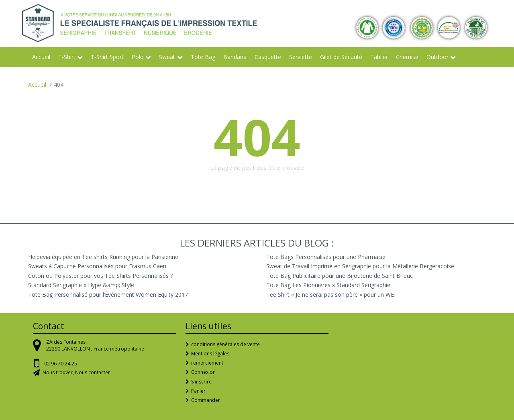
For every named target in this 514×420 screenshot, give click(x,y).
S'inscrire (201, 382)
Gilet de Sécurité (341, 57)
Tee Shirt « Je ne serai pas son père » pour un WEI (331, 295)
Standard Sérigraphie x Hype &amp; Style (81, 285)
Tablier (379, 57)
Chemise (407, 57)
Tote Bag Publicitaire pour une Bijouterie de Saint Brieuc (340, 276)
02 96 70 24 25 (61, 364)
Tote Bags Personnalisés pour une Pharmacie (326, 257)
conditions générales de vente (225, 344)
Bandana (235, 57)
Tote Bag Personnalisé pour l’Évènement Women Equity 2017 (108, 295)
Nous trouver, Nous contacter (76, 372)
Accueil (41, 57)
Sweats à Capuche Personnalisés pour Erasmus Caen (97, 266)
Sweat (167, 57)
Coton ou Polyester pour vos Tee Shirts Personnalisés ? (100, 276)
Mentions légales (210, 354)
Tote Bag (203, 57)
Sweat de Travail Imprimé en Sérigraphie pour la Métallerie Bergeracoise (360, 266)
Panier (198, 391)
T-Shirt (67, 57)
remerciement (207, 363)
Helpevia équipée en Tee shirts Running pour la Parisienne (103, 257)
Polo (138, 57)
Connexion (203, 372)
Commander (206, 400)
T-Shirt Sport (107, 57)
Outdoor (438, 57)
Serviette (301, 57)
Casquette (268, 57)
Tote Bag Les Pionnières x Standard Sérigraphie (328, 285)
